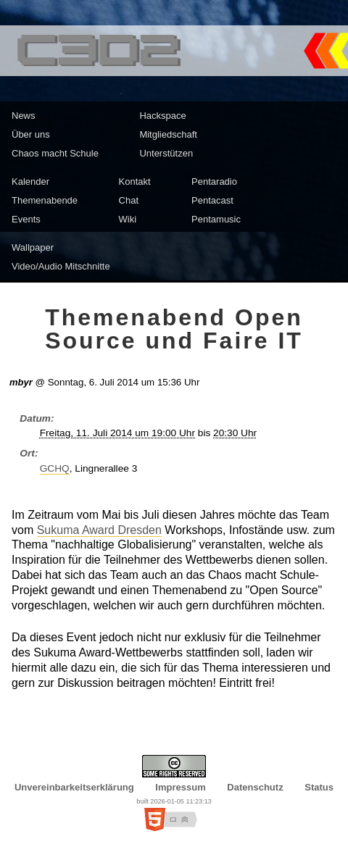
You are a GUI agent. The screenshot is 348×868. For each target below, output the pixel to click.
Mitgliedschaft (168, 134)
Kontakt (135, 181)
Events (26, 219)
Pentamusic (216, 219)
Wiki (128, 219)
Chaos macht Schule (55, 153)
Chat (129, 200)
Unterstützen (166, 153)
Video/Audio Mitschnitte (61, 266)
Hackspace (162, 116)
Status (319, 787)
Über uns (31, 134)
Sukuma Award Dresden (99, 530)
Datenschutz (255, 787)
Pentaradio (214, 181)
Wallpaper (33, 247)
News (24, 116)
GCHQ (55, 468)
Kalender (30, 181)
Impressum (180, 787)
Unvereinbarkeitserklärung (74, 787)
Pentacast (212, 200)
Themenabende (45, 200)
